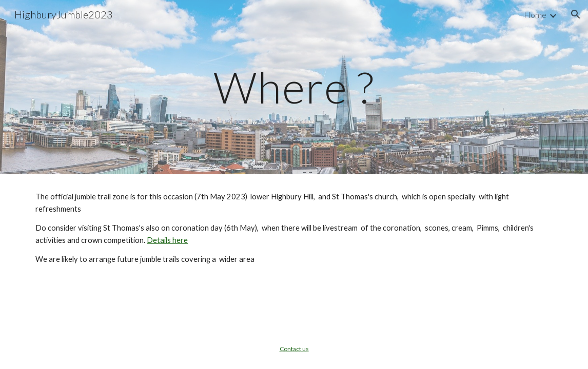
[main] (294, 87)
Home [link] (535, 15)
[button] (576, 14)
